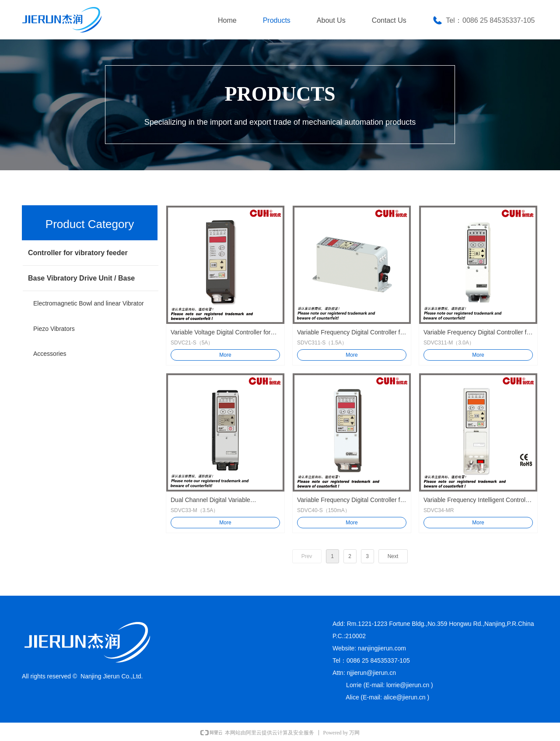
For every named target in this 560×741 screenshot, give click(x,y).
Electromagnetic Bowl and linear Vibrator (89, 303)
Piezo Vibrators (54, 329)
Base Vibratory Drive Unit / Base (81, 278)
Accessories (50, 354)
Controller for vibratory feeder (78, 253)
